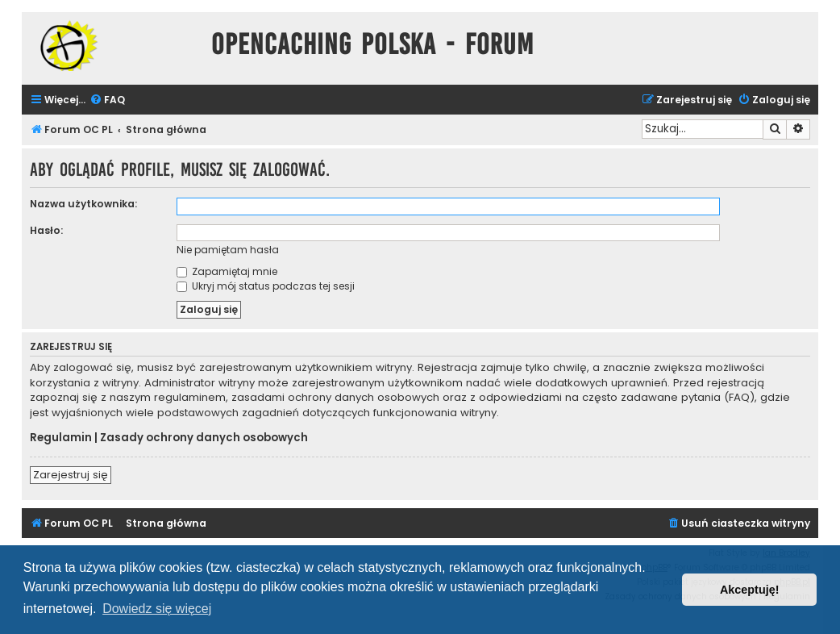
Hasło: (46, 230)
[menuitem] (107, 100)
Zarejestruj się (71, 475)
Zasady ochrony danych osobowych (204, 438)
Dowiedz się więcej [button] (157, 609)
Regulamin (61, 438)
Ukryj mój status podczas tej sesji (266, 286)
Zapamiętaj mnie (227, 271)
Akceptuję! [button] (750, 590)
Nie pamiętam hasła (228, 250)
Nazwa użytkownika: (83, 204)
